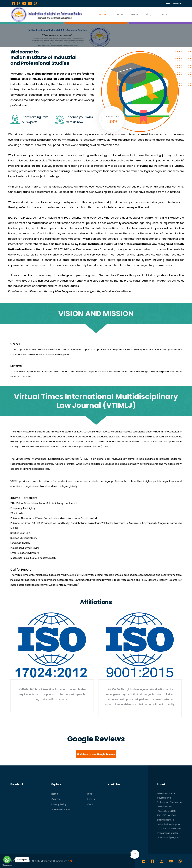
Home (103, 14)
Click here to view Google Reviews (96, 754)
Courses (119, 14)
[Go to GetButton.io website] (7, 865)
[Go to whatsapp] (7, 860)
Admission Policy (61, 810)
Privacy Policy (59, 804)
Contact (164, 14)
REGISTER (177, 3)
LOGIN (167, 3)
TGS (70, 861)
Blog (149, 14)
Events (135, 14)
